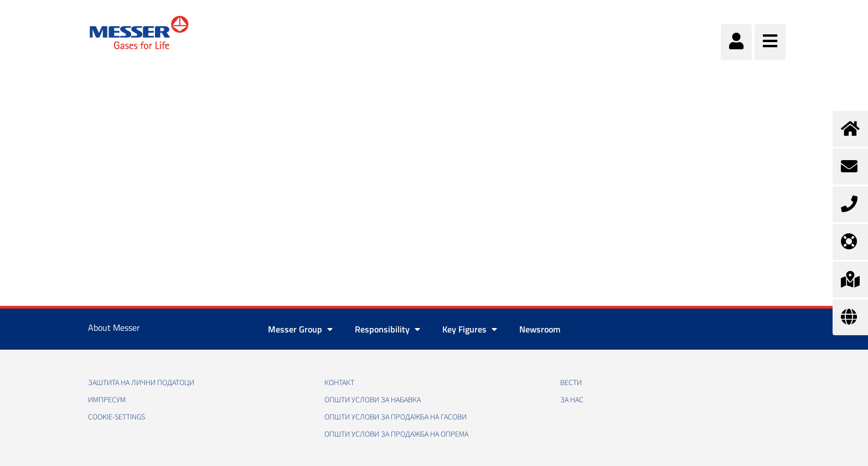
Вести (571, 383)
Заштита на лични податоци (141, 383)
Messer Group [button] (300, 329)
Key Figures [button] (470, 329)
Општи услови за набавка (373, 400)
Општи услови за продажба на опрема (396, 434)
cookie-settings (117, 417)
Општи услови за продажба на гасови (396, 417)
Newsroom (540, 329)
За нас (572, 400)
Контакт (339, 383)
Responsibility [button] (387, 329)
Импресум (107, 400)
